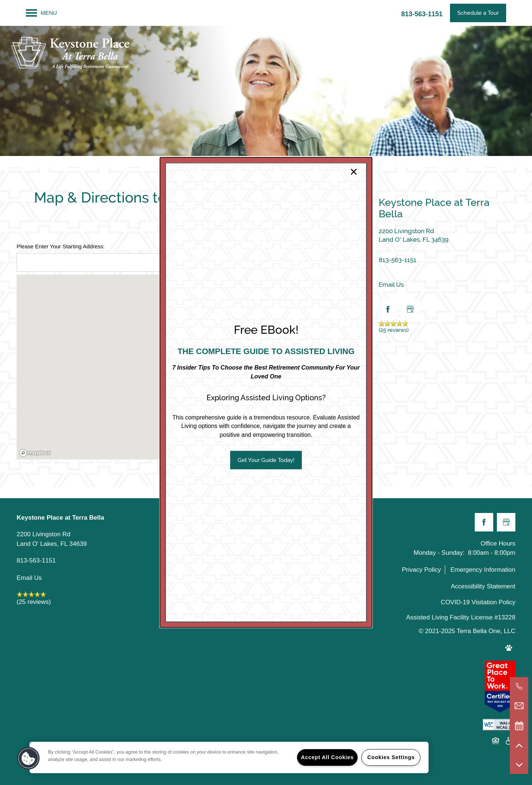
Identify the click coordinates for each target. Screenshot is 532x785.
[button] (266, 460)
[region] (229, 757)
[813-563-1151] (519, 686)
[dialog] (266, 392)
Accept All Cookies (328, 757)
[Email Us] (519, 706)
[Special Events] (519, 725)
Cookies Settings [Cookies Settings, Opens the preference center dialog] (391, 757)
